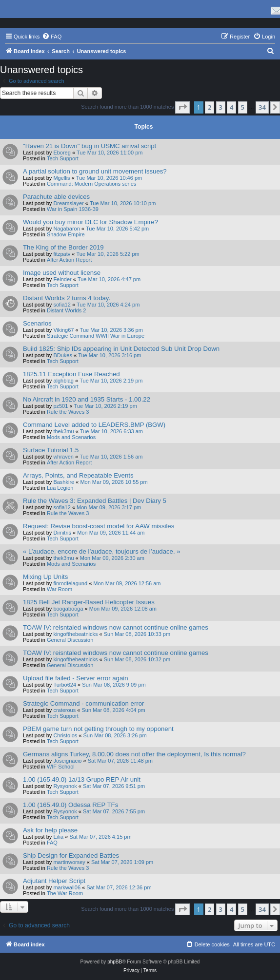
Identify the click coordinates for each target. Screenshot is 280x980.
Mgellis (61, 178)
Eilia (58, 837)
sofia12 (62, 305)
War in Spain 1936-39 (73, 209)
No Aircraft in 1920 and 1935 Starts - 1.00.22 (87, 399)
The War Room (65, 893)
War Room (60, 589)
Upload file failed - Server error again (76, 678)
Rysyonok (65, 786)
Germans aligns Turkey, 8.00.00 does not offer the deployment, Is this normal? (134, 754)
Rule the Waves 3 (68, 412)
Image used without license (62, 273)
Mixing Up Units (45, 577)
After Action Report (69, 260)
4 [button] (231, 107)
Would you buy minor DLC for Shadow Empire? (90, 222)
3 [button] (221, 107)
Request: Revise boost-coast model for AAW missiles (99, 526)
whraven (63, 457)
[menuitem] (52, 37)
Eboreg (62, 153)
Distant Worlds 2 (67, 310)
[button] (182, 107)
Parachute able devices (56, 197)
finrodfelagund (70, 583)
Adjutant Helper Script (54, 881)
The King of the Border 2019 (63, 247)
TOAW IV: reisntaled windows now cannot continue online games (116, 627)
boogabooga (68, 609)
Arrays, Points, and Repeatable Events (78, 475)
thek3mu (63, 431)
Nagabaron (66, 229)
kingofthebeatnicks (75, 634)
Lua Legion (60, 488)
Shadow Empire (66, 234)
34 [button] (262, 107)
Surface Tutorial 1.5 (51, 450)
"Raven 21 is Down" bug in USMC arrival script (90, 146)
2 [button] (210, 107)
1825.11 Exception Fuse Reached (71, 374)
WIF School (61, 767)
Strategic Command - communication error (83, 703)
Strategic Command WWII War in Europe (96, 336)
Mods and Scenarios (71, 437)
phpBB (115, 962)
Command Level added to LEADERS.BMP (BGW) (94, 425)
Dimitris (62, 533)
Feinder (62, 279)
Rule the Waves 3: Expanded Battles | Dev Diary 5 (95, 501)
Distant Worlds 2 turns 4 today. (67, 298)
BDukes (63, 355)
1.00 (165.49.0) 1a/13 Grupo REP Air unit (82, 779)
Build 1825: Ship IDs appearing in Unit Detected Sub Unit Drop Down (121, 349)
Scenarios (37, 323)
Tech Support (63, 158)
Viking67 (63, 330)
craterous (64, 710)
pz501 (60, 406)
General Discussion (70, 640)
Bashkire (64, 482)
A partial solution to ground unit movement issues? (95, 171)
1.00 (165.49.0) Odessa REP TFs (70, 805)
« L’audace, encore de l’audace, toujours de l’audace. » (102, 551)
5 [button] (243, 107)
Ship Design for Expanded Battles (71, 855)
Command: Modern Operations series (91, 184)
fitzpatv (62, 254)
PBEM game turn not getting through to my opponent (98, 729)
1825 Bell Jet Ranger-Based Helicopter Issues (89, 602)
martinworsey (69, 862)
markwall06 (67, 887)
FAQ (52, 843)
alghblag (63, 381)
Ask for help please (50, 830)
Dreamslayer (68, 203)
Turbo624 (65, 685)
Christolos (65, 735)
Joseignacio (67, 761)
